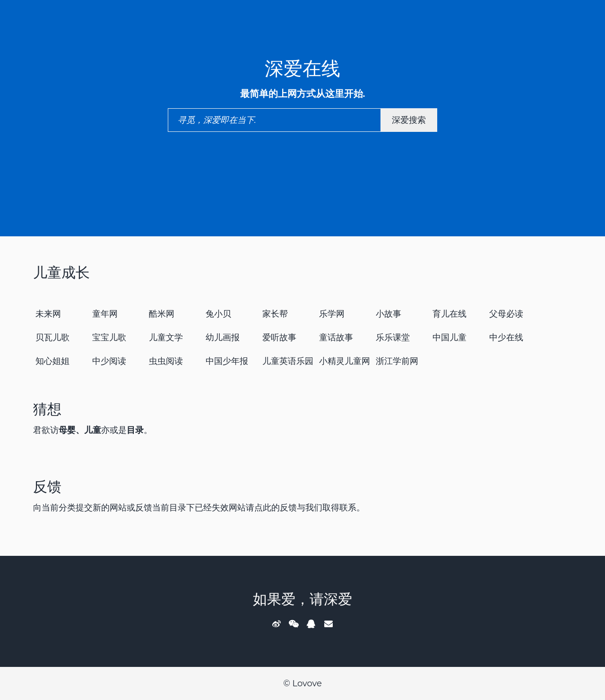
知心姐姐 (52, 361)
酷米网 (162, 314)
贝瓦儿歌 (52, 337)
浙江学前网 (397, 361)
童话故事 (336, 337)
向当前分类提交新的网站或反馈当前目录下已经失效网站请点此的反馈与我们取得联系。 (199, 508)
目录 (135, 430)
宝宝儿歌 (109, 337)
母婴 (67, 430)
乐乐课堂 (393, 337)
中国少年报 (227, 361)
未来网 (48, 314)
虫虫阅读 (166, 361)
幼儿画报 (223, 337)
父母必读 (506, 314)
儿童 (93, 430)
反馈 (47, 487)
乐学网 (332, 314)
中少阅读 (109, 361)
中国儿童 (449, 337)
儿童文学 (166, 337)
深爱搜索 (409, 120)
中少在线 (506, 337)
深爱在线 (302, 68)
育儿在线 (449, 314)
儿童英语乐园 (288, 361)
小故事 (389, 314)
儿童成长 (61, 272)
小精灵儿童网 (345, 361)
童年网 (105, 314)
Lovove (307, 683)
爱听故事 (279, 337)
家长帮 (275, 314)
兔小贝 (218, 314)
